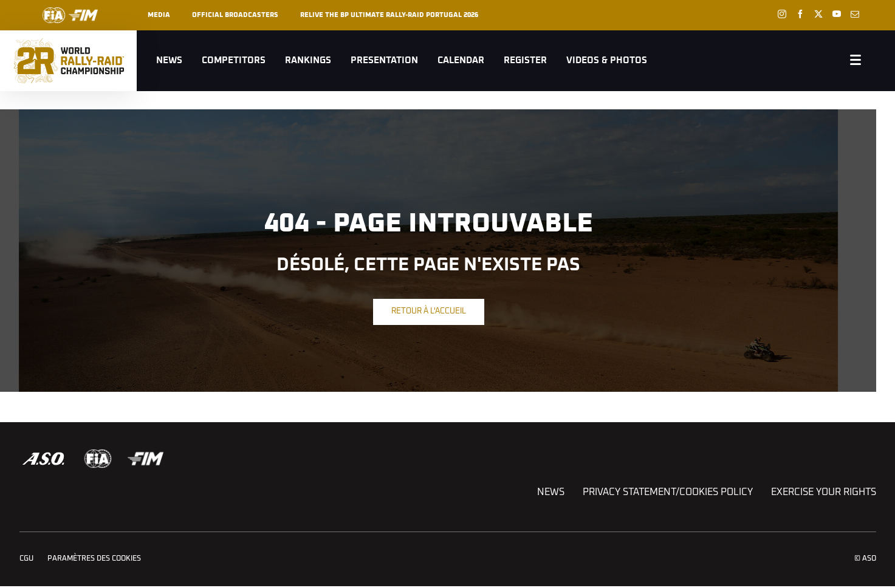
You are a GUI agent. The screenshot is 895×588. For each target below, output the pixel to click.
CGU (26, 559)
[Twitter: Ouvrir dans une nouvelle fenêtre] (818, 14)
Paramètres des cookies (94, 559)
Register (525, 60)
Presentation (384, 60)
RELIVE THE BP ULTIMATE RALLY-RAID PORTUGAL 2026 (389, 15)
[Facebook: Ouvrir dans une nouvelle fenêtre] (800, 14)
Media (159, 15)
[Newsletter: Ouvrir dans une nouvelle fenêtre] (855, 14)
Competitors (234, 60)
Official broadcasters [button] (235, 15)
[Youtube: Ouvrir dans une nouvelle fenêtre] (837, 14)
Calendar (461, 60)
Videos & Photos (607, 60)
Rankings (308, 60)
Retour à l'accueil (429, 311)
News (169, 60)
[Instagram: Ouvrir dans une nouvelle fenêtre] (782, 14)
